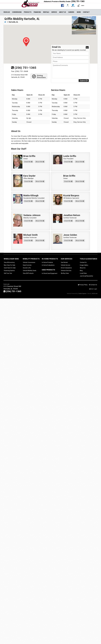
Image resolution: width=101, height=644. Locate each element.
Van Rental (64, 262)
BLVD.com (95, 294)
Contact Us (83, 262)
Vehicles (7, 12)
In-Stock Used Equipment (50, 273)
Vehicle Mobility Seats (30, 271)
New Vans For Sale (10, 265)
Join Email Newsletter (87, 276)
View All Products (28, 273)
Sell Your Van (8, 273)
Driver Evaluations (66, 268)
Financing (37, 12)
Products (28, 12)
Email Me (28, 162)
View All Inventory (9, 262)
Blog (81, 271)
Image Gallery (84, 265)
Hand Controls (27, 265)
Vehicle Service (66, 265)
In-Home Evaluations (48, 265)
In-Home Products (47, 262)
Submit (84, 81)
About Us (63, 12)
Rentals (46, 12)
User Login (93, 289)
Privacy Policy (83, 285)
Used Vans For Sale (10, 268)
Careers (71, 12)
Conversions (17, 12)
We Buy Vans (65, 273)
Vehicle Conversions (29, 262)
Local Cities (83, 273)
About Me (40, 162)
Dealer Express (82, 294)
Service (54, 12)
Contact (86, 12)
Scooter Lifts (27, 268)
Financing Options (9, 271)
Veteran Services (66, 271)
